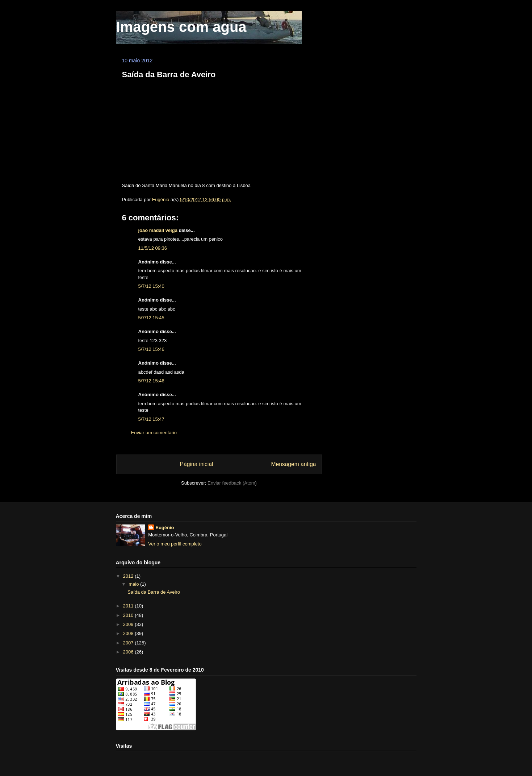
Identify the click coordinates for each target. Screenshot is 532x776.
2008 (129, 633)
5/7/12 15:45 (151, 318)
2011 (129, 606)
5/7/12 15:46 (151, 349)
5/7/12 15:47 (151, 419)
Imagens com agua (181, 27)
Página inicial (197, 464)
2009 (129, 624)
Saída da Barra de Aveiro (154, 592)
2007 (129, 643)
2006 (129, 652)
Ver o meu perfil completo (175, 544)
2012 (129, 576)
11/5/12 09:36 (153, 248)
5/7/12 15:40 (151, 286)
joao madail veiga (158, 230)
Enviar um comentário (154, 433)
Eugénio (165, 528)
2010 (129, 615)
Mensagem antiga (294, 464)
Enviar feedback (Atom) (232, 483)
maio (134, 584)
